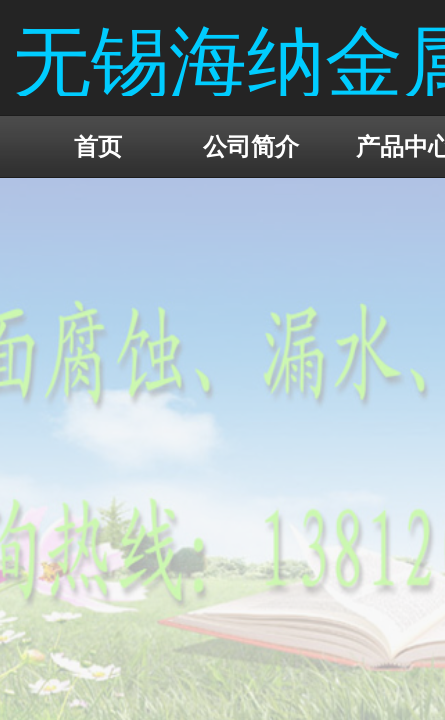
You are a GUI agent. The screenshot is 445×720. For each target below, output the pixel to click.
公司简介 (251, 146)
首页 (98, 146)
